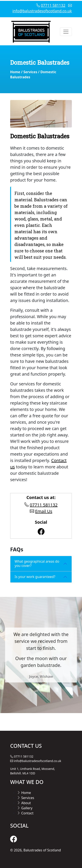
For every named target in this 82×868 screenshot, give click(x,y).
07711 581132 (53, 5)
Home (15, 72)
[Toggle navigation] (66, 32)
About (24, 803)
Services (30, 72)
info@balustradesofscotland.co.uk (42, 11)
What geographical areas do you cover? (37, 563)
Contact (25, 813)
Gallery (25, 808)
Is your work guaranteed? (35, 577)
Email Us (44, 511)
